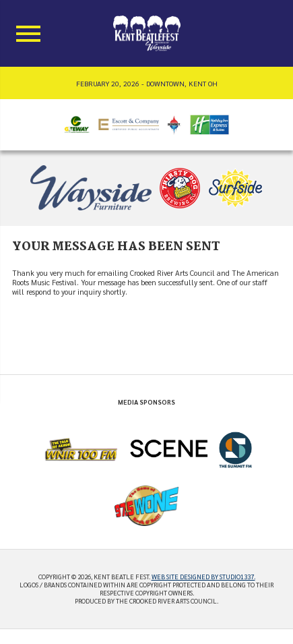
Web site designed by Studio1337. (203, 577)
